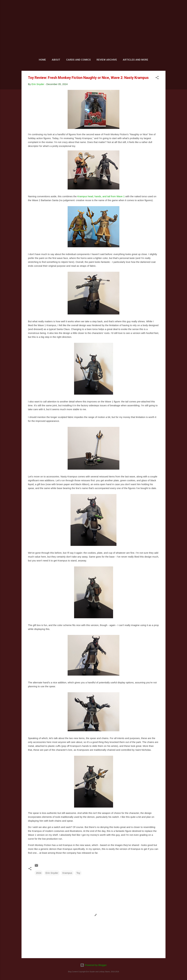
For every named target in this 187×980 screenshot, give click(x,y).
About (56, 60)
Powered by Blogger (93, 965)
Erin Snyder (52, 873)
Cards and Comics (78, 60)
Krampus (67, 873)
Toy (78, 873)
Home (42, 60)
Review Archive (107, 60)
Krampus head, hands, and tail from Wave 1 (101, 196)
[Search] (164, 9)
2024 (39, 873)
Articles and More (135, 60)
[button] (157, 78)
